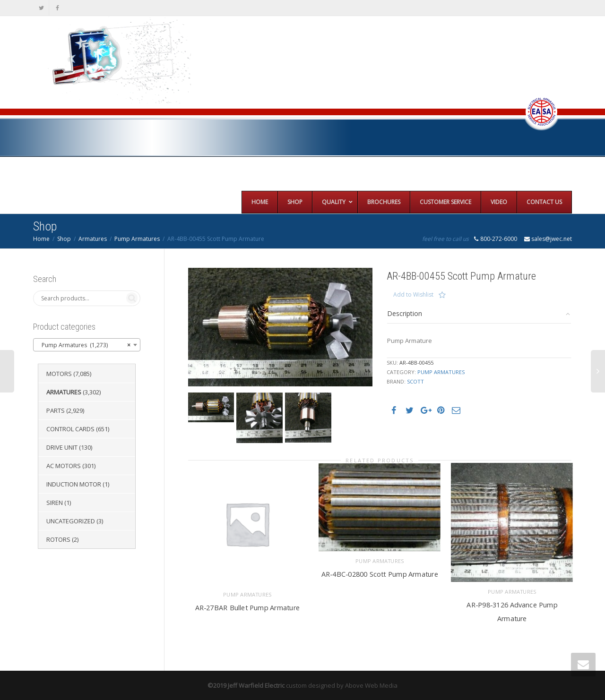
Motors (59, 374)
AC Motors (64, 466)
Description (405, 313)
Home (41, 239)
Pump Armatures (137, 239)
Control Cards (70, 429)
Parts (56, 410)
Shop (64, 239)
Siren (55, 503)
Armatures (93, 239)
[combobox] (87, 345)
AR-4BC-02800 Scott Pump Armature (380, 573)
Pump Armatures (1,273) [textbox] (84, 345)
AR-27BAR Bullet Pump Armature (247, 606)
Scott (415, 381)
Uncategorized (71, 521)
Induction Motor (74, 484)
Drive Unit (62, 447)
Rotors (58, 539)
